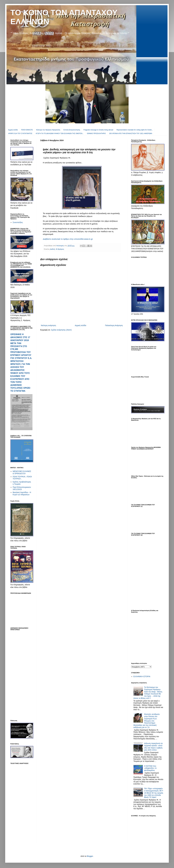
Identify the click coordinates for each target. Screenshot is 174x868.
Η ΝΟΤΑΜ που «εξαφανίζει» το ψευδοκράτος (150, 768)
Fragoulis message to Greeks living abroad (98, 130)
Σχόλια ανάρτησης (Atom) (61, 330)
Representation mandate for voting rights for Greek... (135, 130)
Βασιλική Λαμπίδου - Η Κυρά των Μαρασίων (22, 493)
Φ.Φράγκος (60, 249)
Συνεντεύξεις (18, 222)
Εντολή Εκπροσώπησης (72, 130)
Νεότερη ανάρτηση (48, 325)
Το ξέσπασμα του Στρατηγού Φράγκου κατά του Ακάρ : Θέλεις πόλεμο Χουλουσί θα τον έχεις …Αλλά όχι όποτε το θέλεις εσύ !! (148, 693)
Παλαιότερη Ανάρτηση (114, 325)
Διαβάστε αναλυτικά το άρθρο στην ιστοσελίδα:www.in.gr (68, 239)
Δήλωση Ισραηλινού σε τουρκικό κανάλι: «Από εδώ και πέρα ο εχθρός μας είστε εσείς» (153, 747)
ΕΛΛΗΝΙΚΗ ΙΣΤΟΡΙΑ (142, 676)
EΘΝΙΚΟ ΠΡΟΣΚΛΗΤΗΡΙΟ (96, 133)
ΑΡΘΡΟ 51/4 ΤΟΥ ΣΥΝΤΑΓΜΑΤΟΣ (20, 133)
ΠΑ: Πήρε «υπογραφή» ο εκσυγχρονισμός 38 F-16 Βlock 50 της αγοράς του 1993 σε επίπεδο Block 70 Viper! (154, 793)
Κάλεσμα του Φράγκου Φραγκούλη (48, 130)
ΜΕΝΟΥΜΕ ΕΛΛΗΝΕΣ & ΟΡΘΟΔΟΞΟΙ (22, 472)
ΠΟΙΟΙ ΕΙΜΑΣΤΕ (27, 130)
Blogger (90, 856)
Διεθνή (53, 249)
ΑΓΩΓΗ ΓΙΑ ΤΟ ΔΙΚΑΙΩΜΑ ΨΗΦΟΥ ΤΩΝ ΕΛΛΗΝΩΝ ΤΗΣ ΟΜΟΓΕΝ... (60, 133)
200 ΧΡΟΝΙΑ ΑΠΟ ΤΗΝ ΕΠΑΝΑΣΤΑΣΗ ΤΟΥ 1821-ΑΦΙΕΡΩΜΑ (131, 133)
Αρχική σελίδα (13, 130)
